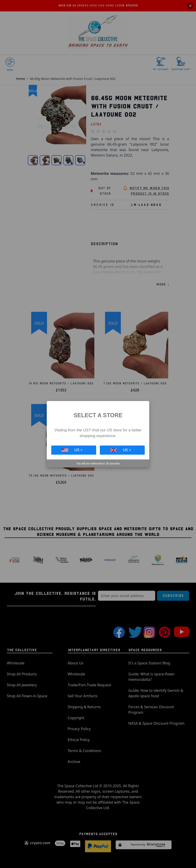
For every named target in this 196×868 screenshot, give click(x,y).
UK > (121, 450)
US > (72, 450)
